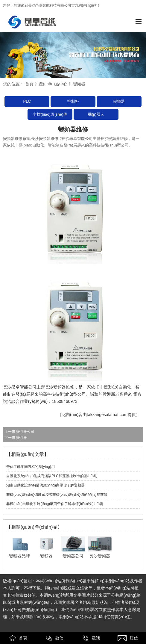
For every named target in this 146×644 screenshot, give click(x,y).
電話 (91, 638)
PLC (27, 101)
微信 (55, 638)
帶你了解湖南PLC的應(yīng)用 (31, 467)
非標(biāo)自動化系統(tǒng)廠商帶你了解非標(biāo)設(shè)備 (55, 504)
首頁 (29, 84)
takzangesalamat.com (107, 415)
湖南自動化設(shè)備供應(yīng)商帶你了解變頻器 (45, 485)
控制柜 (73, 101)
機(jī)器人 (96, 114)
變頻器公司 (25, 432)
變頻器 (119, 101)
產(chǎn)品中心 (53, 84)
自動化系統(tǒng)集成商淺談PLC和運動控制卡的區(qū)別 (52, 476)
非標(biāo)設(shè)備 (50, 114)
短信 (128, 638)
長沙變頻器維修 (60, 387)
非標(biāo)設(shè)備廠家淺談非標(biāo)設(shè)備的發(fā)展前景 (57, 495)
